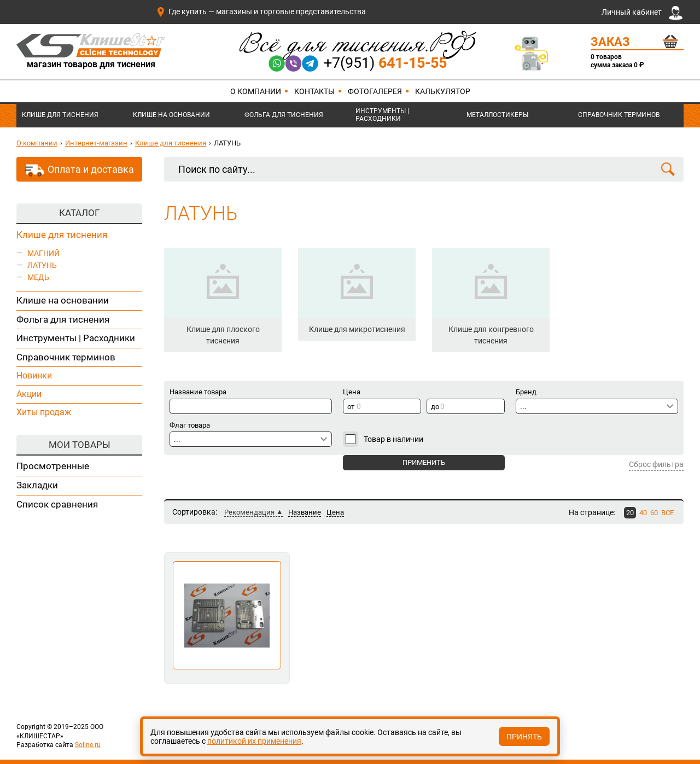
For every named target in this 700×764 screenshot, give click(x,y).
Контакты (314, 91)
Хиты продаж (44, 412)
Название (305, 512)
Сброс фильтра (656, 464)
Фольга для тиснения (284, 115)
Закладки (37, 485)
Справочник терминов (619, 115)
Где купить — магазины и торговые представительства (261, 11)
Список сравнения (57, 504)
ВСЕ (667, 513)
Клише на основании (171, 115)
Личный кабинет (642, 13)
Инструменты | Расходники (382, 115)
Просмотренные (53, 466)
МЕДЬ (38, 277)
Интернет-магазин (96, 143)
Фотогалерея (375, 91)
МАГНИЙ (43, 253)
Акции (29, 394)
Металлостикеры (497, 115)
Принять (524, 737)
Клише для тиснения (60, 115)
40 (643, 513)
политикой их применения (254, 741)
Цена (335, 512)
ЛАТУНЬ (42, 265)
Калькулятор (443, 91)
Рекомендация (249, 512)
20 (630, 513)
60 (654, 513)
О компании (256, 91)
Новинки (34, 375)
